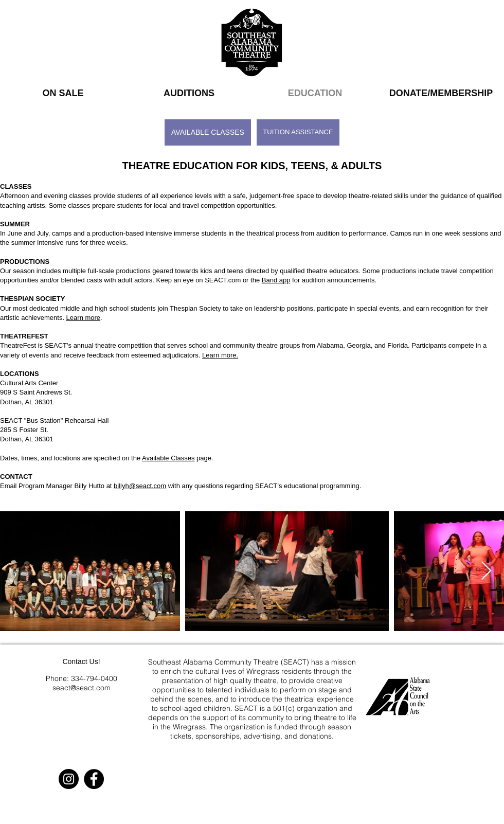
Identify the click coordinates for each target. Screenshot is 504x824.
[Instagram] (69, 779)
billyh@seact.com (140, 486)
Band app (276, 280)
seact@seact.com (82, 688)
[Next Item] (486, 571)
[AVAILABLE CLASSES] (208, 132)
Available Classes (168, 458)
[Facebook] (94, 779)
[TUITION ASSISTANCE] (298, 132)
